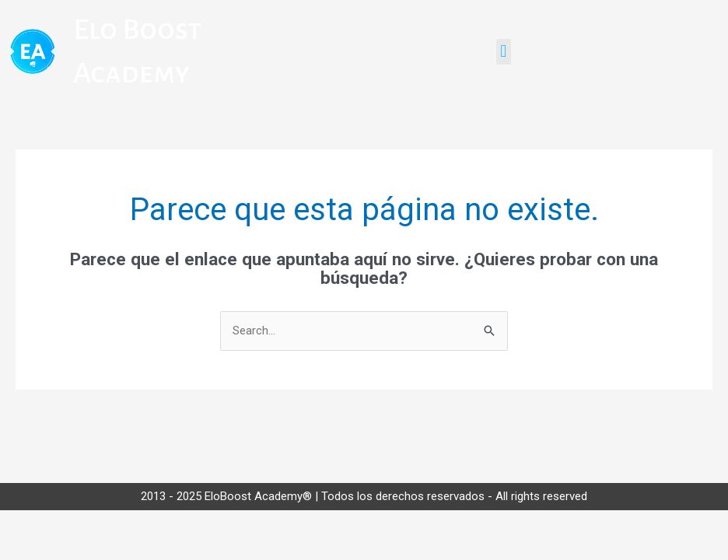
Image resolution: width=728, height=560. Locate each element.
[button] (504, 52)
